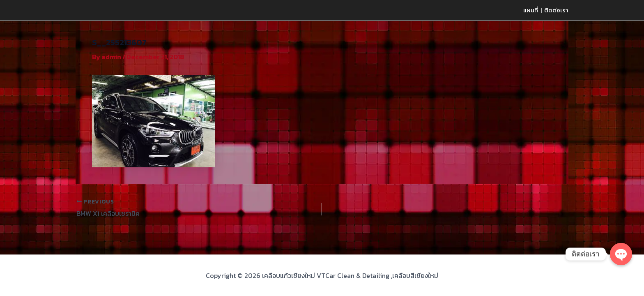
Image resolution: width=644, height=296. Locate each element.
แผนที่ (531, 10)
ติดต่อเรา (556, 10)
